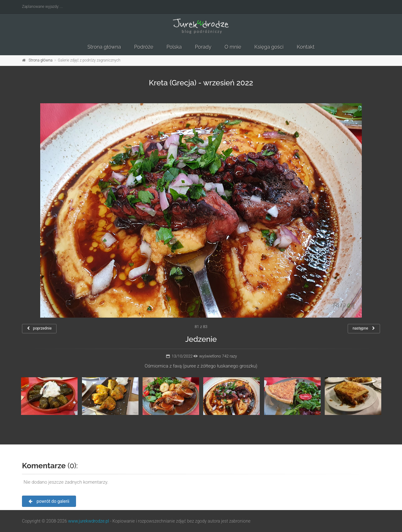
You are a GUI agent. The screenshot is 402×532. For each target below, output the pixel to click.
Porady (203, 47)
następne (364, 328)
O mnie (233, 47)
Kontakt (306, 47)
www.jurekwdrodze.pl (89, 521)
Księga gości (269, 47)
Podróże (144, 47)
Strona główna (104, 47)
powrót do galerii (49, 501)
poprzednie (39, 328)
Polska (174, 47)
